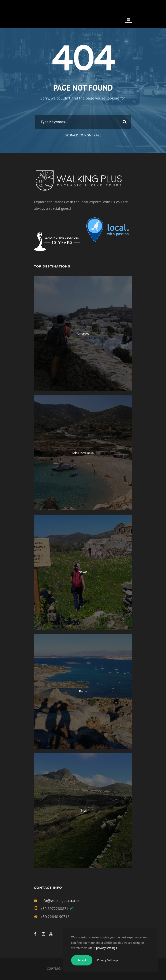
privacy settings (107, 948)
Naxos (83, 572)
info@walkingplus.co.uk (60, 901)
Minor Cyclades (83, 453)
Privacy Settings (107, 960)
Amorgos (83, 334)
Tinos (83, 811)
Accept (82, 960)
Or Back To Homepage (83, 135)
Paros (83, 691)
